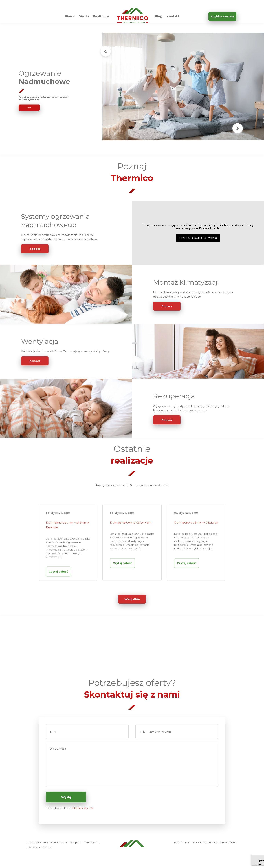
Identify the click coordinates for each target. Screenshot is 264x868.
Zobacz (35, 249)
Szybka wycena (222, 16)
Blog (159, 16)
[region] (132, 87)
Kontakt (173, 16)
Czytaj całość (58, 587)
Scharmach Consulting (223, 842)
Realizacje (101, 16)
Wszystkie (132, 599)
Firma (70, 16)
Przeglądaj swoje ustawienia (198, 238)
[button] (106, 51)
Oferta (84, 16)
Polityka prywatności (40, 847)
